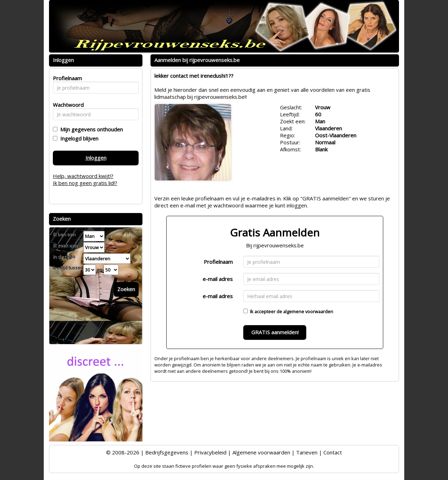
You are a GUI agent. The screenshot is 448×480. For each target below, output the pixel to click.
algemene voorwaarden (308, 311)
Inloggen (96, 158)
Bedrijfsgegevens (167, 452)
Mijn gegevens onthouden (90, 129)
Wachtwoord (66, 105)
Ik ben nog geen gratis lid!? (85, 183)
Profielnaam (218, 262)
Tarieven (307, 452)
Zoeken (126, 289)
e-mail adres (218, 279)
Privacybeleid (210, 452)
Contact (333, 452)
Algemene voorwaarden (261, 452)
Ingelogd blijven (78, 138)
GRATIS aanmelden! (275, 332)
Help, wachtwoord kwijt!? (83, 176)
